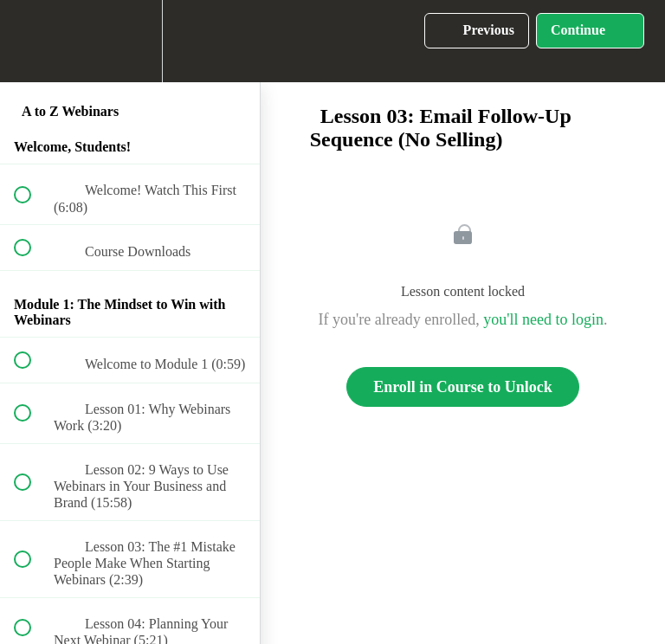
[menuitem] (130, 41)
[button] (32, 41)
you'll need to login (543, 319)
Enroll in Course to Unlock (463, 387)
